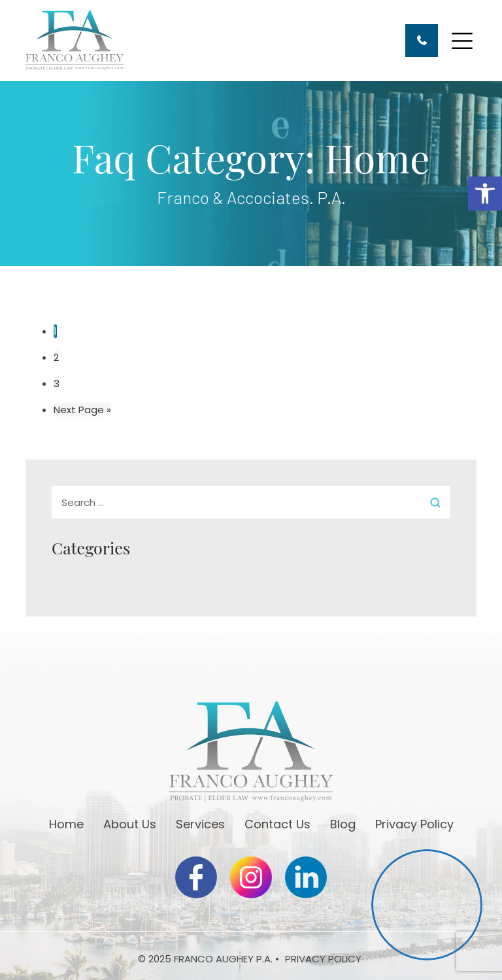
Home (66, 824)
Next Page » (82, 410)
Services (200, 824)
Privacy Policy (414, 824)
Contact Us (277, 824)
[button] (485, 194)
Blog (343, 824)
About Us (130, 824)
